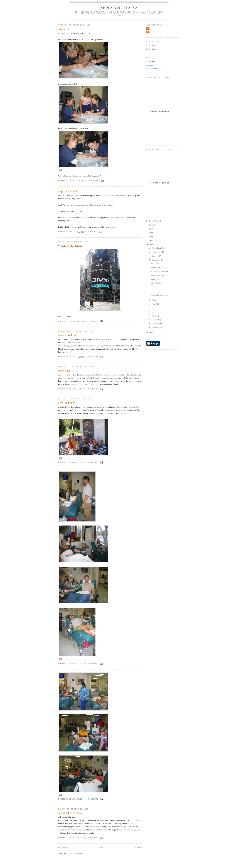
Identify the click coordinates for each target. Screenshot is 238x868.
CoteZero (150, 65)
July (154, 304)
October (155, 256)
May (154, 312)
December (156, 248)
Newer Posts (63, 848)
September (156, 260)
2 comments (93, 389)
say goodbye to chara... (71, 813)
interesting (64, 371)
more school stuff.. (69, 335)
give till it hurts (67, 403)
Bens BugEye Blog (154, 69)
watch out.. (64, 29)
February (156, 324)
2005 (152, 333)
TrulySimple (151, 62)
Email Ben (150, 45)
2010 (152, 229)
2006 (152, 245)
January (155, 328)
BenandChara (119, 8)
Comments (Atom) (77, 853)
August (155, 300)
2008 (152, 237)
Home (100, 848)
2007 (152, 241)
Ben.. (149, 29)
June (154, 308)
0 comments (93, 181)
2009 (152, 233)
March (155, 320)
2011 (152, 225)
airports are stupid (68, 191)
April (154, 316)
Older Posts (137, 848)
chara (149, 32)
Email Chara (151, 49)
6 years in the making (70, 246)
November (156, 252)
